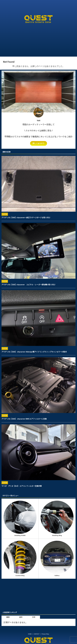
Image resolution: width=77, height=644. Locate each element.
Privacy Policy (45, 634)
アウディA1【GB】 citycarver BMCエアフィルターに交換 (25, 419)
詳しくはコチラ (38, 143)
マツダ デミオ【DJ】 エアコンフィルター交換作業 (23, 486)
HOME (30, 634)
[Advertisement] (38, 41)
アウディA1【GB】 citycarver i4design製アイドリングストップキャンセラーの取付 (36, 352)
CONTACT (37, 634)
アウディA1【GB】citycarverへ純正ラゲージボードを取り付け (27, 218)
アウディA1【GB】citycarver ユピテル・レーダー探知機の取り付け (30, 285)
